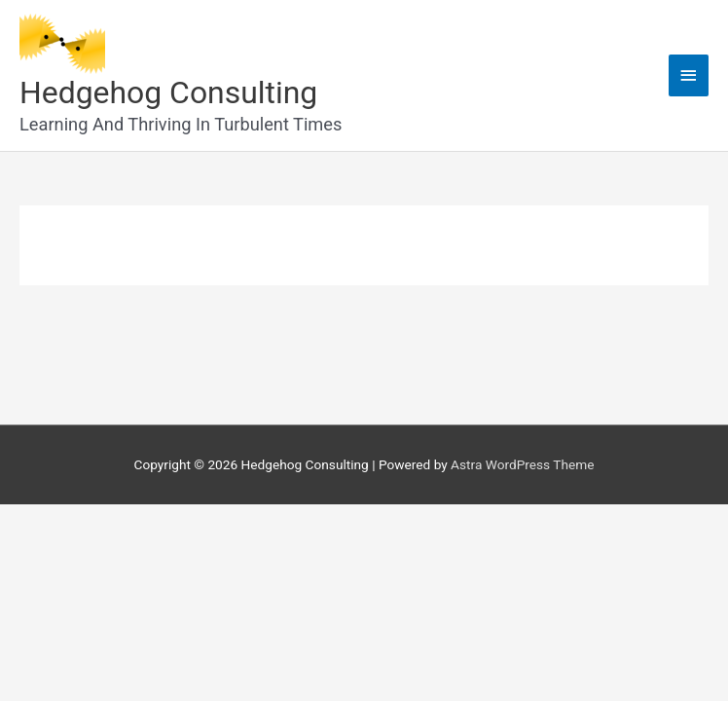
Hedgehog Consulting (168, 92)
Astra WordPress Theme (522, 464)
